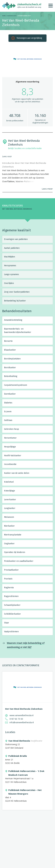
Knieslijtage (10, 491)
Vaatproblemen (11, 632)
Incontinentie (10, 464)
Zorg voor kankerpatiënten (17, 292)
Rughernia (9, 588)
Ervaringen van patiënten (16, 239)
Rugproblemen (11, 596)
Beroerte (8, 341)
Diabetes (8, 403)
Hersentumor (10, 438)
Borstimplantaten (12, 359)
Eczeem (8, 412)
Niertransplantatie (13, 535)
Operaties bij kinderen (15, 552)
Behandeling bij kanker (15, 301)
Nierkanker (9, 526)
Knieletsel (9, 482)
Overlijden (9, 283)
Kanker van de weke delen (17, 473)
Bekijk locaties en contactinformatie (25, 148)
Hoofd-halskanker (13, 456)
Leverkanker (10, 500)
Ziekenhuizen (11, 16)
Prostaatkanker (11, 570)
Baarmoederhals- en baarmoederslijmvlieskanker (18, 331)
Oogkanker (9, 544)
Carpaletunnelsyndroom (16, 385)
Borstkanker (10, 368)
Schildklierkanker (12, 614)
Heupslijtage (10, 447)
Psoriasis (8, 579)
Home (4, 16)
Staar (7, 623)
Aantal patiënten (12, 248)
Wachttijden (10, 257)
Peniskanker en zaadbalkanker (19, 561)
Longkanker (10, 508)
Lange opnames (12, 274)
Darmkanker (10, 394)
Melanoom (9, 517)
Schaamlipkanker (12, 605)
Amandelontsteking (13, 320)
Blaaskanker (10, 350)
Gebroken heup (12, 429)
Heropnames (10, 266)
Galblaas (8, 420)
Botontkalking (11, 376)
